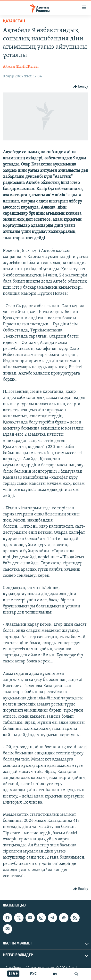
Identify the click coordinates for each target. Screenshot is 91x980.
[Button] (81, 87)
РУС (33, 974)
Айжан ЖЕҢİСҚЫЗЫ (21, 67)
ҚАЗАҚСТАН (14, 21)
